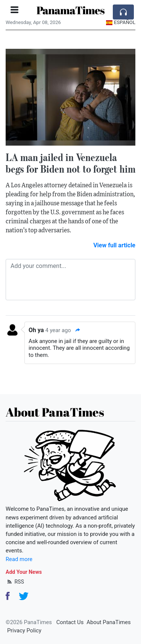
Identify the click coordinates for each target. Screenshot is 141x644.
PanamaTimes (70, 10)
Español (121, 22)
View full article (114, 245)
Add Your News (24, 572)
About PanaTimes (108, 622)
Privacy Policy (24, 630)
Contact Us (70, 622)
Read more (19, 559)
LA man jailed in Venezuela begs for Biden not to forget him (70, 163)
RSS (15, 582)
